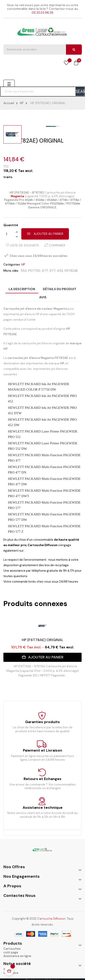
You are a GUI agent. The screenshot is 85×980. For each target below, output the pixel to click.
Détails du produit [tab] (60, 289)
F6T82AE (71, 271)
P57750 (34, 271)
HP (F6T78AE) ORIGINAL (42, 640)
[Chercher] (42, 92)
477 (45, 271)
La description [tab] (22, 289)
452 (60, 271)
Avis (43, 297)
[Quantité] (10, 234)
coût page (11, 952)
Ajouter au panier (45, 234)
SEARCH (80, 91)
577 (52, 271)
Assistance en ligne (17, 956)
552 (24, 271)
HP (23, 265)
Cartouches (12, 949)
